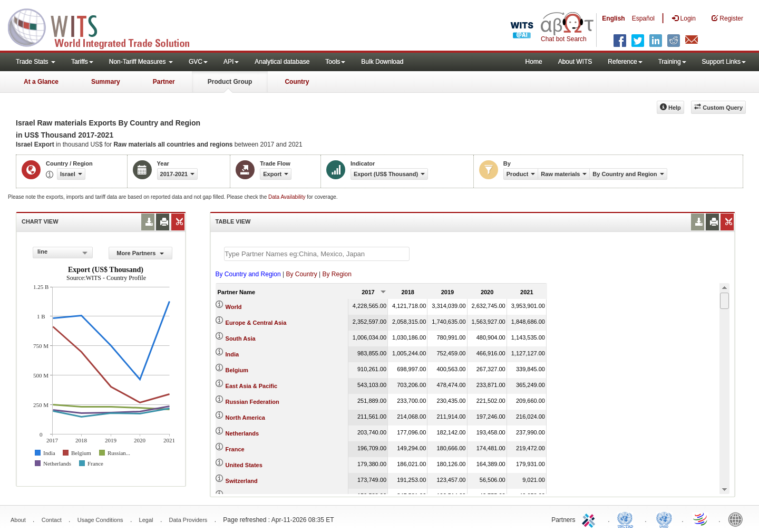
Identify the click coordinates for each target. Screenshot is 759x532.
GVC (198, 62)
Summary (106, 82)
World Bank (738, 519)
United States (244, 465)
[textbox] (317, 254)
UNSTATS (664, 519)
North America (245, 418)
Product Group (230, 82)
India (232, 354)
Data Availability (288, 197)
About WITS (575, 62)
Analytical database (282, 62)
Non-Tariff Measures (141, 62)
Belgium (237, 370)
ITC (590, 519)
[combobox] (63, 253)
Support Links (724, 62)
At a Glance (41, 82)
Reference (625, 62)
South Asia (241, 338)
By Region (337, 274)
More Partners (140, 253)
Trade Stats (36, 62)
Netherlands (242, 433)
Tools (335, 62)
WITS (105, 26)
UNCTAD (627, 519)
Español (643, 18)
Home (534, 62)
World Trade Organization (701, 519)
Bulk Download (382, 62)
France (235, 449)
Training (672, 62)
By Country (301, 274)
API (231, 62)
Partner (164, 82)
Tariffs (82, 62)
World (234, 307)
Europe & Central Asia (256, 323)
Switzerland (242, 481)
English (613, 18)
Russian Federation (252, 402)
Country (297, 82)
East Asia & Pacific (252, 386)
